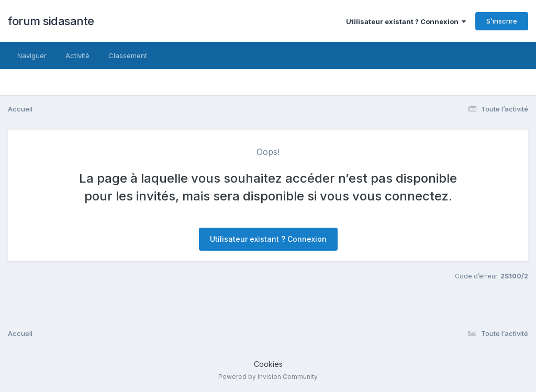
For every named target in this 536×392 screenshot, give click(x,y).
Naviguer (32, 55)
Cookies (268, 364)
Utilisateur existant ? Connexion (406, 21)
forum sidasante (51, 21)
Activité (77, 55)
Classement (128, 55)
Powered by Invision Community (268, 377)
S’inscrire (502, 21)
